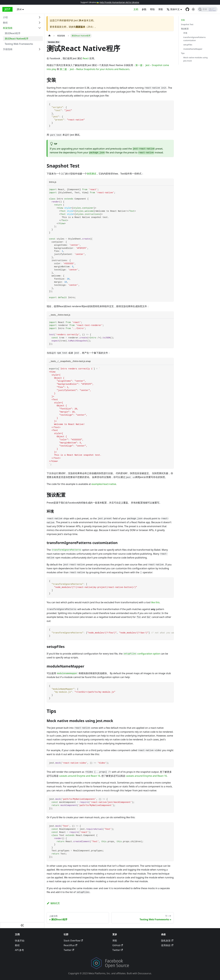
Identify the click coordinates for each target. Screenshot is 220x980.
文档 (136, 9)
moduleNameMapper (193, 49)
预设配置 (185, 29)
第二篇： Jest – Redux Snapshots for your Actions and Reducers (95, 69)
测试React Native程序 (17, 39)
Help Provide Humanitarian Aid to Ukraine (119, 2)
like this (155, 602)
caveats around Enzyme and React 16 (80, 776)
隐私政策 (167, 941)
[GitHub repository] (187, 9)
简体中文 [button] (173, 9)
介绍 (5, 17)
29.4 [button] (19, 9)
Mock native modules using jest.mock (195, 59)
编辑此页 (53, 903)
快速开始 (20, 941)
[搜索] (208, 9)
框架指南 (8, 28)
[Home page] (49, 36)
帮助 (152, 9)
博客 (161, 9)
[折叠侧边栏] (22, 925)
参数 (144, 9)
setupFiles (188, 45)
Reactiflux (70, 945)
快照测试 (92, 174)
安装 (183, 20)
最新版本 (80, 27)
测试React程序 (13, 33)
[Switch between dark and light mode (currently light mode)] (193, 9)
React (86, 58)
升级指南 (8, 49)
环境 (185, 33)
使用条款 (167, 945)
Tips (183, 53)
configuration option (142, 654)
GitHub (118, 945)
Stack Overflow (73, 941)
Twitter (69, 950)
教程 (5, 23)
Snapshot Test (187, 24)
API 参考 (19, 950)
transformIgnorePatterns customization (195, 39)
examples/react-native (104, 484)
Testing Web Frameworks (19, 44)
